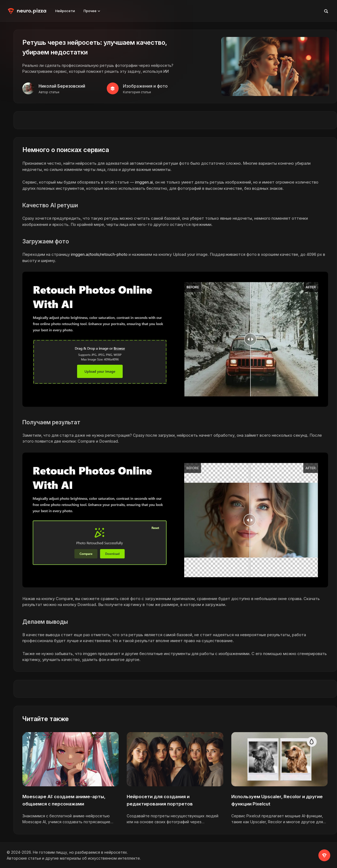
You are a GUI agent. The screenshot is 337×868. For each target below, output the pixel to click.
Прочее (92, 11)
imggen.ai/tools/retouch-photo (99, 254)
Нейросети (65, 11)
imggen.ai (144, 182)
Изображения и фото (145, 86)
